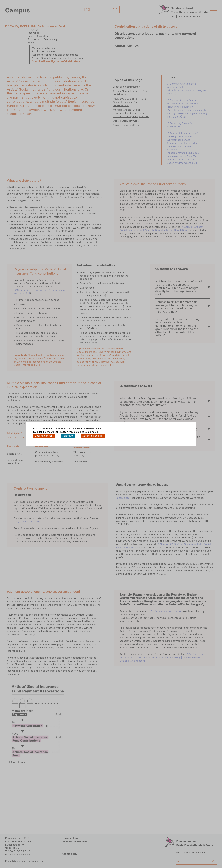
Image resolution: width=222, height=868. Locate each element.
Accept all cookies (93, 436)
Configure (68, 436)
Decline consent (44, 436)
